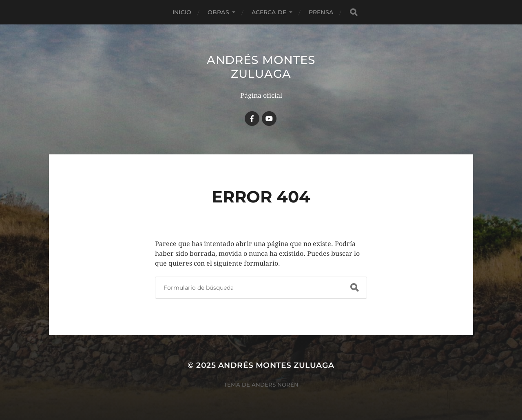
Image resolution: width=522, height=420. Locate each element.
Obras (218, 12)
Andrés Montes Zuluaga (261, 67)
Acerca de (269, 12)
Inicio (182, 12)
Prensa (321, 12)
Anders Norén (275, 385)
